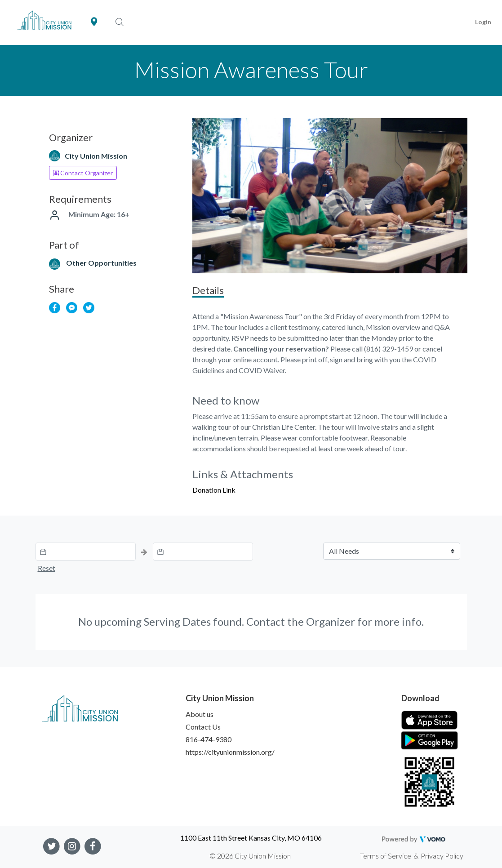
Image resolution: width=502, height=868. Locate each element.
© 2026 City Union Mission (250, 856)
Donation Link (214, 490)
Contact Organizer (83, 173)
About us (200, 714)
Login (483, 22)
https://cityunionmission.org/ (230, 752)
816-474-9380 (209, 739)
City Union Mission (96, 156)
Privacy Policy (442, 856)
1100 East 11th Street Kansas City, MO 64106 (251, 838)
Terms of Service (386, 856)
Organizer (331, 621)
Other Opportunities (101, 263)
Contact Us (203, 727)
